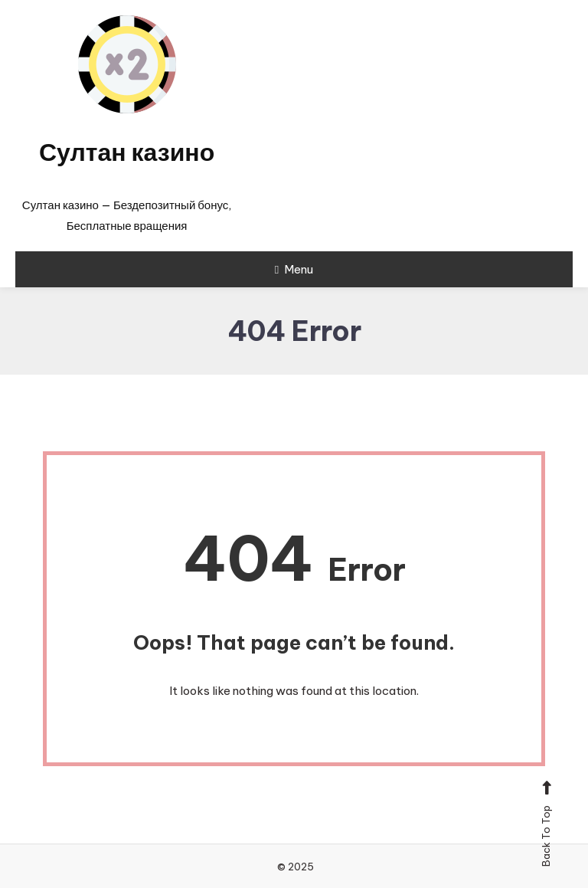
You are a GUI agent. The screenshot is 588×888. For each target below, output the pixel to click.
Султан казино (127, 152)
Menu (294, 269)
